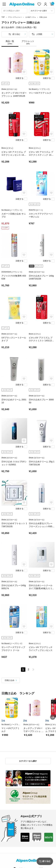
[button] (53, 717)
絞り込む (16, 34)
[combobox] (14, 11)
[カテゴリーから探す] (42, 11)
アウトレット (28, 42)
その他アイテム (31, 17)
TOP (3, 17)
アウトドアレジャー (15, 17)
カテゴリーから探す (28, 761)
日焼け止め (43, 17)
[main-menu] (4, 4)
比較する (20, 78)
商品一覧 (10, 42)
